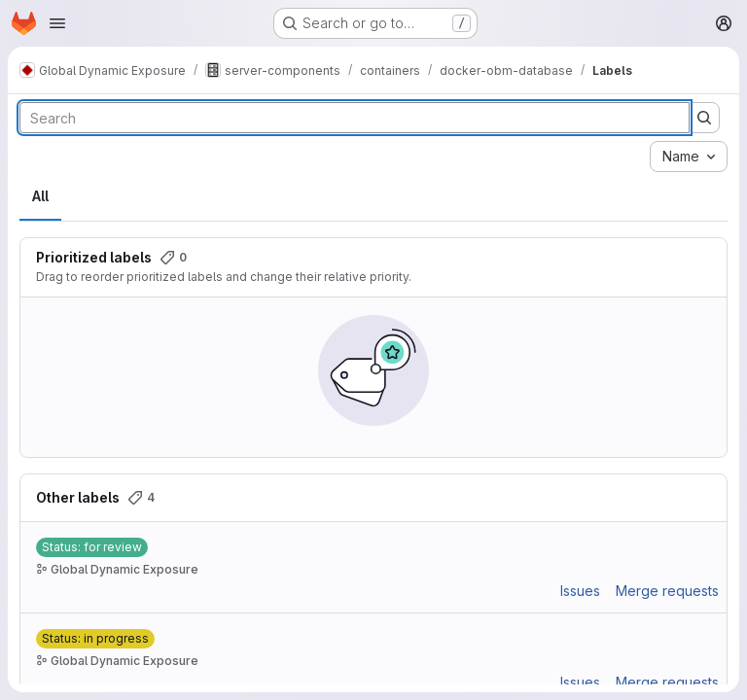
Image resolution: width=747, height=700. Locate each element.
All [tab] (40, 196)
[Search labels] (355, 118)
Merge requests (667, 591)
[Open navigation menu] (57, 23)
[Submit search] (704, 118)
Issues (580, 591)
